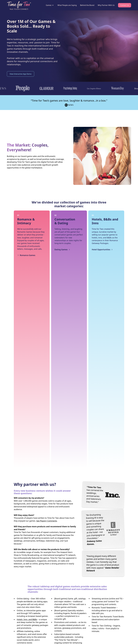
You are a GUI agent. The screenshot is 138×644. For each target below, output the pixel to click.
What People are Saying (67, 5)
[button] (50, 5)
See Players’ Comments (47, 521)
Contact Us (125, 5)
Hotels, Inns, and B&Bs (27, 619)
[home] (19, 5)
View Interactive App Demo (21, 74)
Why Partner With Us (106, 5)
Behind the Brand (87, 5)
